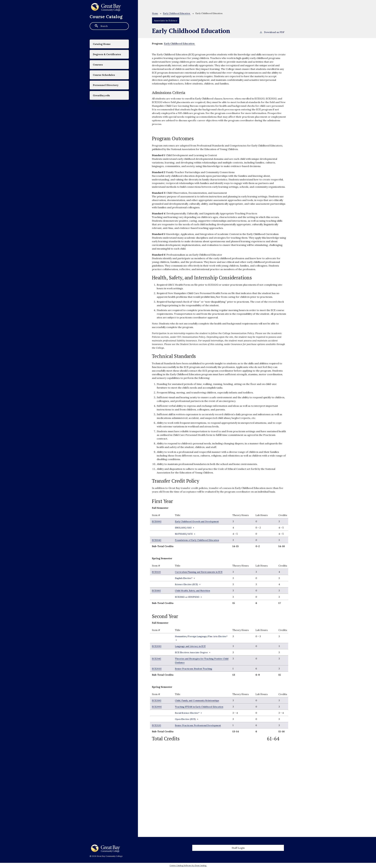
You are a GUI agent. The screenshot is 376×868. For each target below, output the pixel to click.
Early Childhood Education (177, 13)
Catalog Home (104, 45)
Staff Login (238, 848)
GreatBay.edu (103, 110)
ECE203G (157, 650)
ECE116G (157, 594)
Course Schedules (106, 86)
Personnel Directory (108, 98)
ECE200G (157, 710)
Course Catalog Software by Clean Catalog (188, 865)
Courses (100, 73)
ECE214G (157, 662)
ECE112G (157, 572)
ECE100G (157, 521)
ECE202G (157, 672)
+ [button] (186, 528)
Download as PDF (272, 32)
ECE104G (157, 540)
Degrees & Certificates (102, 59)
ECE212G (157, 729)
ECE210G (157, 704)
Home (155, 13)
